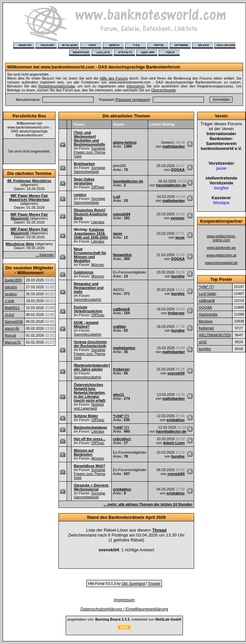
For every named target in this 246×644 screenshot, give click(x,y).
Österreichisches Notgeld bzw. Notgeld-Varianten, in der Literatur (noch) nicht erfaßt (90, 393)
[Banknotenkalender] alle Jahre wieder (92, 367)
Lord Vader (208, 294)
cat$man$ (121, 309)
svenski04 (122, 214)
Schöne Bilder (86, 416)
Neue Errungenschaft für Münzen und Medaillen (90, 255)
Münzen (98, 265)
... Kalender (45, 255)
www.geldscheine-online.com (222, 238)
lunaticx (11, 294)
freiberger (176, 313)
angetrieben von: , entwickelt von (124, 619)
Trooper (154, 584)
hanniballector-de (128, 181)
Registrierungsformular (57, 86)
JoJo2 (9, 315)
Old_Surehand (133, 584)
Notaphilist (122, 255)
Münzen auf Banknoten (84, 452)
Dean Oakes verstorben (84, 181)
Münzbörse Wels (20, 244)
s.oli (117, 197)
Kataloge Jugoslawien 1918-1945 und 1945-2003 (91, 233)
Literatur (98, 222)
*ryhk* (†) (121, 416)
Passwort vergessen (133, 100)
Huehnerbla (208, 314)
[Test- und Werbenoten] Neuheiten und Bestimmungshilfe (89, 138)
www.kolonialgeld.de (221, 263)
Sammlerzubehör (88, 299)
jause (118, 233)
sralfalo (119, 326)
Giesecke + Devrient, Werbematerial (92, 487)
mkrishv (11, 287)
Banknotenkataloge (90, 427)
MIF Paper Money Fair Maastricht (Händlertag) (29, 198)
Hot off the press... (90, 439)
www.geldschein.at (221, 255)
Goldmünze (84, 272)
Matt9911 (12, 308)
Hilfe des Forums (114, 78)
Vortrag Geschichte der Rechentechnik (90, 344)
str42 (203, 342)
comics (80, 195)
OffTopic (98, 187)
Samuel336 (14, 322)
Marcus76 (12, 342)
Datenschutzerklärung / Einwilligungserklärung (124, 609)
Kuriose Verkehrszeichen (88, 309)
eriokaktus (176, 420)
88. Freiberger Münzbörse (29, 181)
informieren (135, 86)
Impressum (124, 600)
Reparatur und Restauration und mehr (89, 288)
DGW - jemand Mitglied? (86, 324)
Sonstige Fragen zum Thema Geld (90, 152)
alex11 (119, 394)
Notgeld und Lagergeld (89, 406)
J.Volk (9, 301)
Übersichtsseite (163, 90)
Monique (206, 321)
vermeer (178, 218)
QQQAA (178, 170)
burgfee (178, 276)
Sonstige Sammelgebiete (90, 170)
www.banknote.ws (221, 248)
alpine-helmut (125, 142)
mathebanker (173, 146)
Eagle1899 (13, 280)
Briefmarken (84, 164)
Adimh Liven (174, 443)
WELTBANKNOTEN (215, 335)
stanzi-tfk (12, 328)
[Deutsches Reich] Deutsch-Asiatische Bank (91, 214)
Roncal (10, 335)
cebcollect (122, 439)
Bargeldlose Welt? (90, 466)
